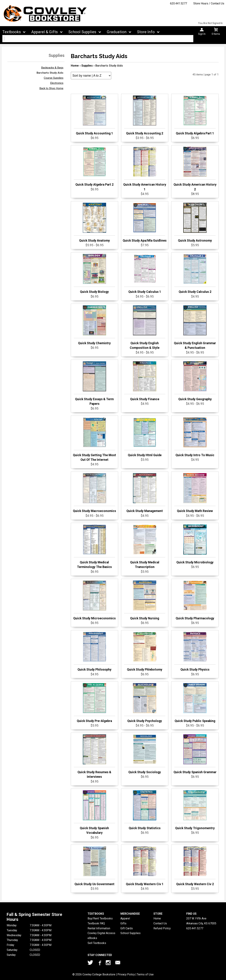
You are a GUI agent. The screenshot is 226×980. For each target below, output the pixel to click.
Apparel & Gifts (44, 32)
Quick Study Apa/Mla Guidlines (145, 223)
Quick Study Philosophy (94, 652)
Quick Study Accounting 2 (145, 115)
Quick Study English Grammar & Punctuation (195, 327)
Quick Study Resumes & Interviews (94, 756)
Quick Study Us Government (94, 866)
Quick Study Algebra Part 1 (195, 115)
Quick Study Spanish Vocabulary (94, 812)
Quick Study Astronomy (195, 223)
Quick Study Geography (195, 381)
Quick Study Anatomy (94, 223)
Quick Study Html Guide (145, 437)
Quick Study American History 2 (195, 169)
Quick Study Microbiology (195, 544)
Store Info (146, 32)
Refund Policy (162, 928)
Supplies (87, 66)
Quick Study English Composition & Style (145, 327)
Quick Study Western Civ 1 (145, 866)
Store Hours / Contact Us (209, 3)
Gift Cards (127, 928)
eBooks (92, 938)
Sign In (202, 34)
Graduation (117, 32)
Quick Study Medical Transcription (145, 547)
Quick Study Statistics (145, 810)
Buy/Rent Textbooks (100, 918)
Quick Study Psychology (145, 703)
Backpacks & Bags (52, 68)
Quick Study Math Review (195, 493)
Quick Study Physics (195, 652)
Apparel (125, 918)
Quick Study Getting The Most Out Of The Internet (94, 439)
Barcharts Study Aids (50, 73)
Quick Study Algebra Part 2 (94, 167)
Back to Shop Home (51, 88)
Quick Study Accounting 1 (94, 115)
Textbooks (12, 32)
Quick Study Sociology (145, 754)
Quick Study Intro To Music (195, 437)
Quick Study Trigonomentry (195, 810)
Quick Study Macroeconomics (94, 493)
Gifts (123, 923)
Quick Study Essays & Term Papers (94, 383)
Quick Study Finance (145, 381)
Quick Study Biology (94, 274)
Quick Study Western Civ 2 (195, 866)
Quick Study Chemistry (94, 325)
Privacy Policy (126, 974)
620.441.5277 (179, 3)
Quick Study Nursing (145, 600)
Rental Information (99, 928)
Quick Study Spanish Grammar (195, 754)
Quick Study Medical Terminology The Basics (94, 547)
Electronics (57, 83)
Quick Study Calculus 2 (195, 274)
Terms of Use (145, 974)
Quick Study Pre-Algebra (94, 703)
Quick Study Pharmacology (195, 600)
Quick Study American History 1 (145, 169)
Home (75, 66)
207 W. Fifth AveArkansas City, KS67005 (201, 921)
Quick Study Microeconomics (94, 600)
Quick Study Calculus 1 (145, 274)
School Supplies (82, 32)
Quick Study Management (145, 493)
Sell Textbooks (97, 943)
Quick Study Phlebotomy (145, 652)
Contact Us (160, 923)
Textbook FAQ (96, 923)
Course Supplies (54, 78)
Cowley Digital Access (101, 933)
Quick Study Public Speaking (195, 703)
